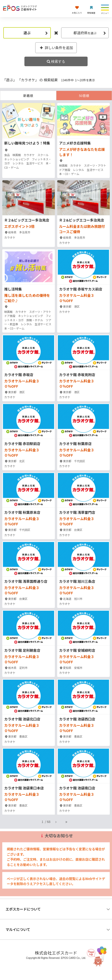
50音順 (84, 96)
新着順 (28, 96)
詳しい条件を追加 (56, 48)
